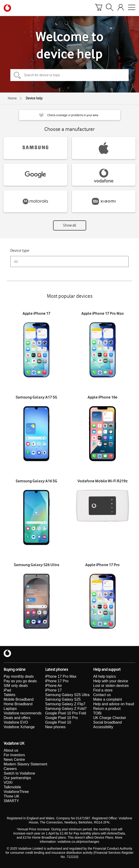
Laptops (10, 709)
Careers (10, 769)
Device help (34, 98)
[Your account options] (121, 8)
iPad (7, 690)
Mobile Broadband (19, 699)
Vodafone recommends (23, 713)
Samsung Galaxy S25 (63, 699)
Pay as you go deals (20, 681)
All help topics (105, 676)
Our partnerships (17, 778)
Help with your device (111, 681)
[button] (70, 115)
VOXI (8, 782)
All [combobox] (16, 262)
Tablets (10, 695)
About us (11, 750)
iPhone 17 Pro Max (61, 676)
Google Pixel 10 (58, 722)
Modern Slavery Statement (25, 764)
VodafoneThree (16, 792)
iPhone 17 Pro (57, 681)
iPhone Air (54, 686)
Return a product (107, 709)
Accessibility (103, 727)
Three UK (11, 796)
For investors (14, 755)
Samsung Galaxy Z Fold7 (66, 709)
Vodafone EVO (16, 722)
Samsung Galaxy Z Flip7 (65, 704)
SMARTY (11, 801)
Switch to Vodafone (19, 773)
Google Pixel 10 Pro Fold (66, 713)
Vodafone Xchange (19, 727)
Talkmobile (12, 787)
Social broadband (108, 722)
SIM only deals (16, 686)
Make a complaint (108, 699)
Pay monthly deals (19, 676)
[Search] (110, 8)
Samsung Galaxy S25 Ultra (67, 695)
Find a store (103, 690)
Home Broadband (18, 704)
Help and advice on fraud (114, 704)
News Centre (14, 760)
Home (12, 98)
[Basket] (99, 8)
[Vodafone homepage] (7, 8)
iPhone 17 (54, 690)
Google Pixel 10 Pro (62, 718)
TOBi (97, 713)
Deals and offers (17, 718)
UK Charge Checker (110, 718)
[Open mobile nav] (132, 8)
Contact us (102, 695)
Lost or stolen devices (111, 686)
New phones (55, 727)
